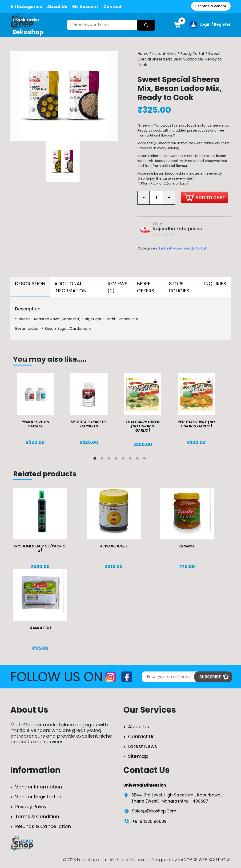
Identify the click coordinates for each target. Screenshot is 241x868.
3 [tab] (110, 459)
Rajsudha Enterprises (177, 229)
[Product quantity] (156, 198)
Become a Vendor (211, 6)
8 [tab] (145, 459)
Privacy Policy (31, 807)
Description (30, 284)
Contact (112, 6)
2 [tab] (103, 459)
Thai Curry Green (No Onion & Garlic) (143, 426)
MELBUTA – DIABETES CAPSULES (89, 424)
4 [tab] (117, 459)
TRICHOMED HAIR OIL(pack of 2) (40, 548)
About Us (57, 6)
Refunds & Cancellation (43, 826)
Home (143, 54)
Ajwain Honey (114, 546)
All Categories (26, 6)
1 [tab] (96, 459)
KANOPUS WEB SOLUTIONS (204, 860)
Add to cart (205, 197)
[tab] (30, 287)
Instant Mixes (164, 54)
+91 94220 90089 (149, 821)
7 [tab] (138, 459)
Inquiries (215, 284)
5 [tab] (124, 459)
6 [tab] (131, 459)
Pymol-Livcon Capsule (35, 424)
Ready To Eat (192, 54)
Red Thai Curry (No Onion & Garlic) (196, 424)
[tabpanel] (40, 409)
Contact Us (141, 736)
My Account (85, 6)
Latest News (143, 746)
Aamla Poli (40, 628)
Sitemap (138, 756)
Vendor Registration (39, 797)
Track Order (26, 20)
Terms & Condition (37, 816)
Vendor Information (38, 787)
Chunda (187, 546)
